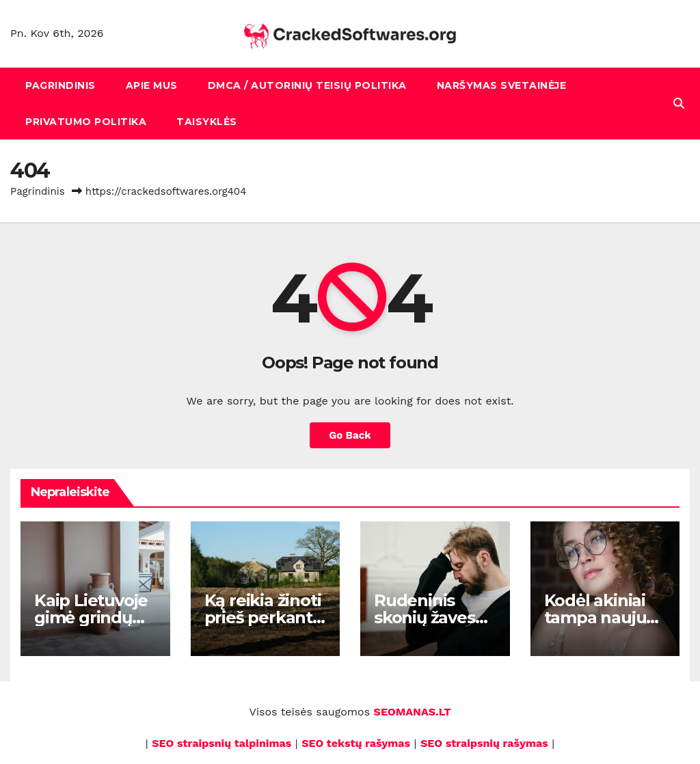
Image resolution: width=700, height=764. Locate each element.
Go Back (350, 435)
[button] (679, 104)
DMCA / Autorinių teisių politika (307, 85)
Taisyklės (207, 122)
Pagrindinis (60, 85)
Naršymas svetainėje (502, 85)
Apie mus (152, 85)
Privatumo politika (86, 122)
